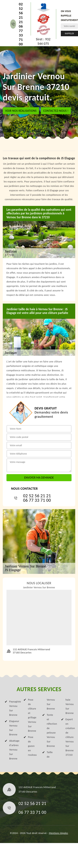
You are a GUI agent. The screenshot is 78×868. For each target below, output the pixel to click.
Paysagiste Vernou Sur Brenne (13, 708)
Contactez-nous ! (56, 111)
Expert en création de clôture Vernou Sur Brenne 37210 (70, 737)
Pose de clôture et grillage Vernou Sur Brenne (32, 715)
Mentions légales (58, 833)
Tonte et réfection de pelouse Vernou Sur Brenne (51, 730)
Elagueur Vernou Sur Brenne (13, 728)
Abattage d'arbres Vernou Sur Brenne (13, 750)
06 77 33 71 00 (21, 35)
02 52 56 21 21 (21, 13)
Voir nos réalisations (21, 111)
